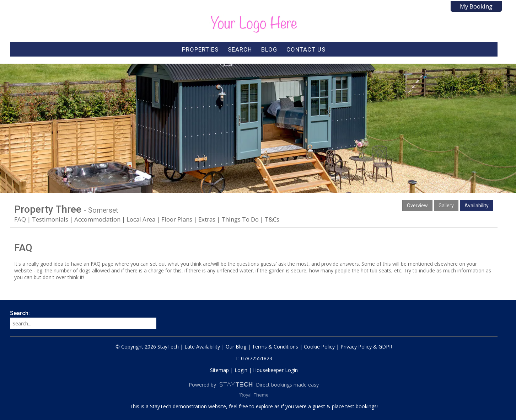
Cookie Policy (319, 347)
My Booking (476, 6)
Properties (200, 49)
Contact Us (306, 49)
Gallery (446, 206)
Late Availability (202, 347)
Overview (417, 206)
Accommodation (97, 219)
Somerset (103, 210)
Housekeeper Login (275, 370)
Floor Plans (177, 219)
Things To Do (240, 219)
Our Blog (236, 347)
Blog (269, 49)
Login (241, 370)
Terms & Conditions (275, 347)
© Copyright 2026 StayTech (147, 347)
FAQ (20, 219)
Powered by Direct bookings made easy (254, 384)
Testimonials (50, 219)
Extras (207, 219)
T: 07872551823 (254, 358)
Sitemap (219, 370)
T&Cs (272, 219)
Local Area (141, 219)
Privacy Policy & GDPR (366, 347)
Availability (477, 206)
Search (240, 49)
